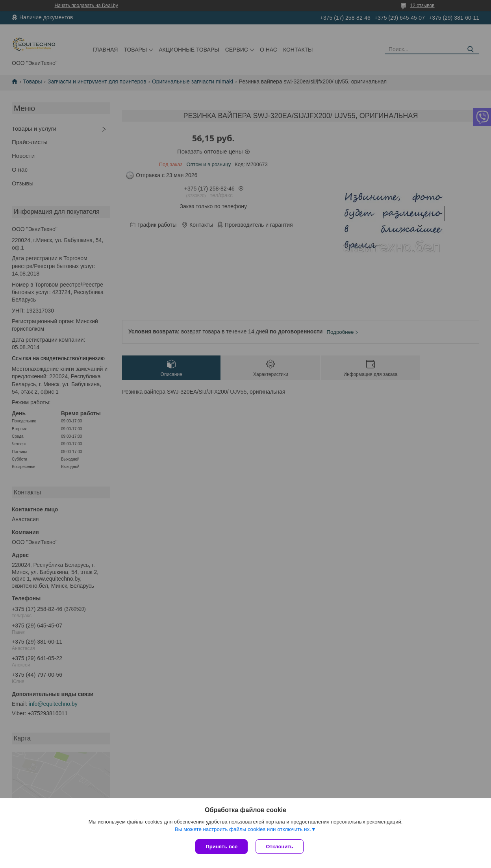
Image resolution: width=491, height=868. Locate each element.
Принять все (221, 847)
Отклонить (279, 847)
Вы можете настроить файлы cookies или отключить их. (243, 829)
